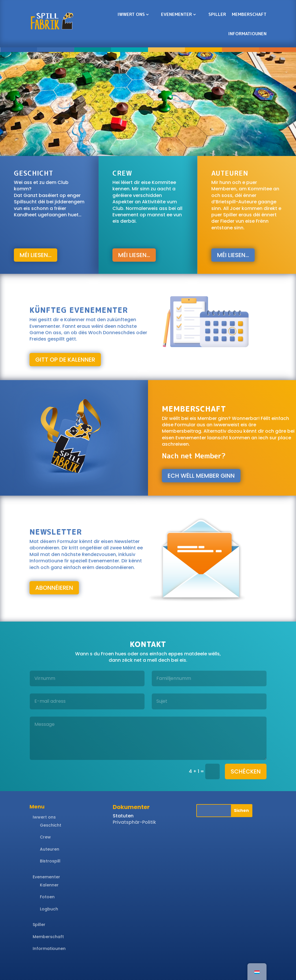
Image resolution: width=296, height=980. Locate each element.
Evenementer (176, 14)
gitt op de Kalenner (65, 360)
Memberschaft (249, 14)
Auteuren (50, 849)
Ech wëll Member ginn (201, 476)
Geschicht (51, 825)
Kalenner (49, 885)
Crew (45, 837)
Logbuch (49, 909)
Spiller (217, 14)
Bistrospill (50, 861)
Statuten (123, 816)
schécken (246, 771)
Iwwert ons (131, 14)
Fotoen (47, 897)
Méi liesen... (36, 255)
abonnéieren (54, 588)
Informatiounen (247, 34)
